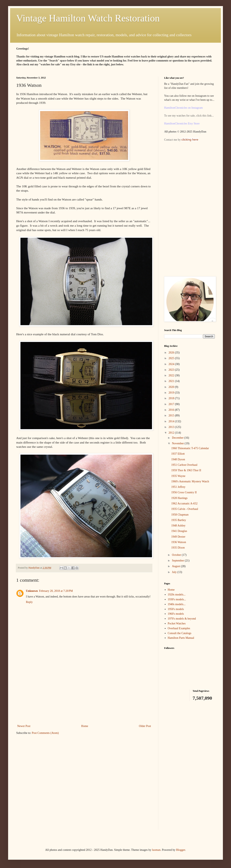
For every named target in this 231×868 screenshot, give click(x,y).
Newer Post (24, 726)
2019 (172, 393)
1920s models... (177, 595)
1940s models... (177, 604)
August (176, 566)
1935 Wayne (178, 476)
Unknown (32, 591)
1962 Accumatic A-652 (184, 504)
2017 (172, 404)
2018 (172, 398)
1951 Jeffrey (178, 487)
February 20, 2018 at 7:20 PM (56, 591)
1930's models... (177, 599)
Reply (29, 602)
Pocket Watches (177, 623)
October (177, 555)
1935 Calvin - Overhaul (185, 509)
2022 (172, 375)
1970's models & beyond (182, 619)
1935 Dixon (178, 548)
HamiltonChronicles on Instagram (183, 108)
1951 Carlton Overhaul (184, 465)
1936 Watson (179, 542)
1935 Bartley (179, 520)
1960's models (176, 614)
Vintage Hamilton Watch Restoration (88, 18)
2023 (172, 370)
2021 (172, 381)
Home (85, 726)
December (178, 438)
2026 (172, 353)
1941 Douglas (179, 531)
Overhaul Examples (179, 628)
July (175, 572)
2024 (172, 364)
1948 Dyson (178, 459)
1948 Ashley (178, 526)
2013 (172, 427)
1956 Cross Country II (184, 492)
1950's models (176, 609)
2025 (172, 358)
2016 (172, 410)
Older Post (145, 726)
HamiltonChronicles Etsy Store (182, 124)
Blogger (181, 850)
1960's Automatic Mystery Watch (190, 481)
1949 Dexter (178, 537)
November (178, 443)
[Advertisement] (84, 693)
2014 (172, 421)
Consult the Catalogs (180, 633)
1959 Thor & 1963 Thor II (186, 470)
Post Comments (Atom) (45, 733)
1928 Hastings (179, 498)
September (178, 561)
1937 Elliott (178, 454)
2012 (172, 433)
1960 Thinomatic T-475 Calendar (190, 448)
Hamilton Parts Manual (181, 638)
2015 (172, 415)
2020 (172, 387)
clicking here (190, 140)
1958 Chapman (180, 515)
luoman (156, 850)
